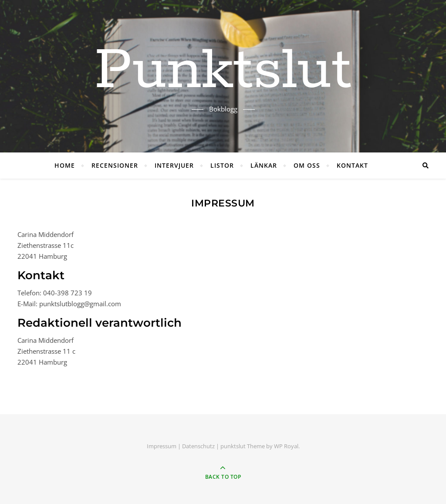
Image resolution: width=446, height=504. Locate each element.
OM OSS (307, 165)
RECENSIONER (115, 165)
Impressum (162, 446)
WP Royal (286, 446)
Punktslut (223, 71)
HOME (65, 165)
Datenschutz (198, 446)
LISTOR (222, 165)
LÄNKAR (264, 165)
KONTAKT (352, 165)
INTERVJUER (174, 165)
